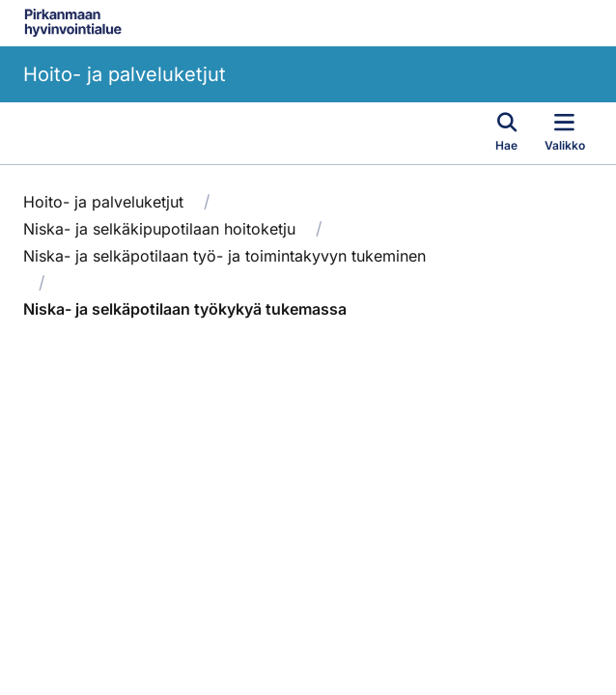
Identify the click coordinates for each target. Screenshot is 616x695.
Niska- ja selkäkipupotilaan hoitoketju (159, 229)
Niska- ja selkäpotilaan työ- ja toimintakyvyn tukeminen (224, 256)
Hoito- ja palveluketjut (125, 74)
